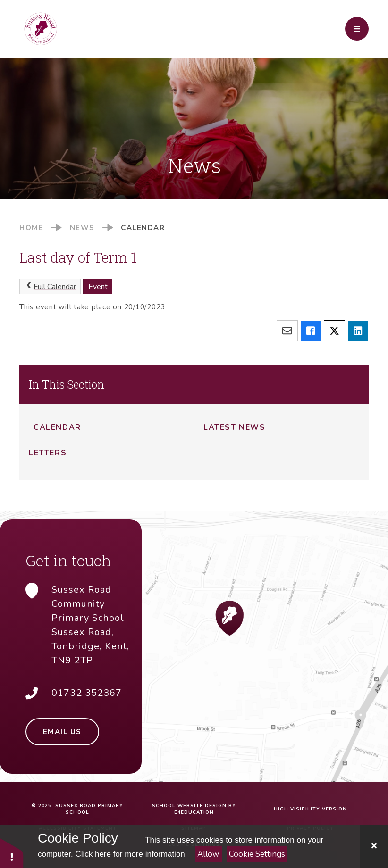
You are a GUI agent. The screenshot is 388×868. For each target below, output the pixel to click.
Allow (208, 854)
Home (31, 228)
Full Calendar (50, 287)
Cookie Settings (257, 854)
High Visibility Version (310, 809)
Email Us (62, 732)
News (82, 228)
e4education (194, 812)
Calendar (143, 228)
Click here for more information (130, 854)
